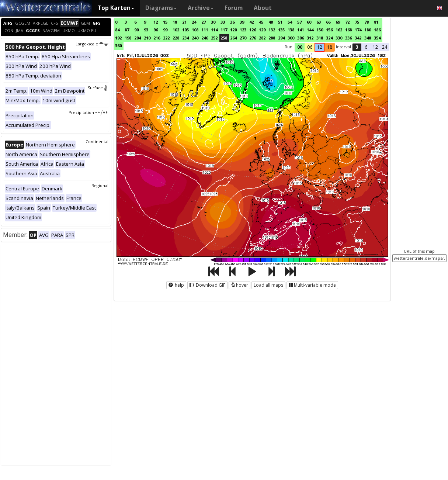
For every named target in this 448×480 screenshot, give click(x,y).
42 (251, 22)
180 (368, 30)
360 (118, 46)
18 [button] (330, 47)
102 (176, 30)
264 (233, 38)
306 (301, 38)
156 (329, 30)
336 (348, 38)
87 (127, 30)
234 (185, 38)
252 (214, 38)
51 (280, 22)
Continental (97, 141)
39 (242, 22)
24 (194, 22)
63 (319, 22)
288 (272, 38)
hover (239, 285)
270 (243, 38)
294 (281, 38)
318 (320, 38)
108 (195, 30)
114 (214, 30)
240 (195, 38)
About (263, 8)
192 (118, 38)
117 (224, 30)
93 (146, 30)
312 (310, 38)
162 (339, 30)
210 (147, 38)
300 (291, 38)
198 (128, 38)
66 (328, 22)
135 (281, 30)
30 (213, 22)
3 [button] (357, 47)
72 (347, 22)
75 (357, 22)
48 (271, 22)
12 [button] (320, 47)
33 (223, 22)
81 (376, 22)
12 (156, 22)
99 (165, 30)
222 (166, 38)
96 (156, 30)
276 (253, 38)
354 (377, 38)
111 (205, 30)
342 (358, 38)
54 (290, 22)
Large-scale (92, 44)
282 (262, 38)
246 (205, 38)
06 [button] (310, 47)
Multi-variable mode (312, 285)
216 (157, 38)
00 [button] (300, 47)
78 (367, 22)
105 (185, 30)
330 (339, 38)
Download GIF (207, 285)
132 (272, 30)
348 (368, 38)
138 (291, 30)
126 (253, 30)
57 (299, 22)
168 (348, 30)
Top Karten (116, 8)
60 (309, 22)
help (176, 285)
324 (329, 38)
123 (243, 30)
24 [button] (385, 47)
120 (233, 30)
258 (224, 38)
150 (320, 30)
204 (138, 38)
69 (338, 22)
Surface (98, 88)
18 (175, 22)
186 (377, 30)
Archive (201, 8)
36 (232, 22)
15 (165, 22)
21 (184, 22)
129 (262, 30)
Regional (100, 185)
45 (261, 22)
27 (204, 22)
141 (301, 30)
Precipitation (88, 112)
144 (310, 30)
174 (358, 30)
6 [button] (366, 47)
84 (117, 30)
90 (136, 30)
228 (176, 38)
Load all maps (268, 285)
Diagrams (161, 8)
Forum (234, 8)
